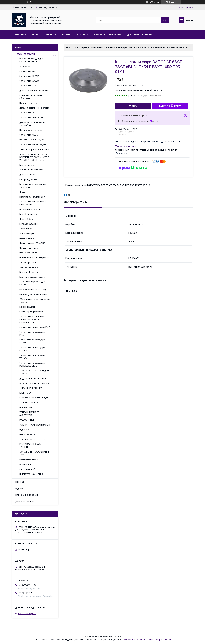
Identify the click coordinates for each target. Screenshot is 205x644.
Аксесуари (25, 66)
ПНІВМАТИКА (26, 407)
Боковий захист (27, 307)
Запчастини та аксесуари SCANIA (32, 341)
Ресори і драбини (28, 179)
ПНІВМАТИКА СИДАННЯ (31, 474)
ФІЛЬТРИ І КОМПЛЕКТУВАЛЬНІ (35, 425)
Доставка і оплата (25, 502)
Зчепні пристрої (27, 469)
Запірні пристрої (28, 262)
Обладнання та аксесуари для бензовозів (35, 301)
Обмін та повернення (108, 34)
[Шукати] (165, 20)
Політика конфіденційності (159, 640)
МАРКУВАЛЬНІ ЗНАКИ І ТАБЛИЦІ (31, 445)
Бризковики (25, 464)
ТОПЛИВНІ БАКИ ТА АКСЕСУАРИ (29, 414)
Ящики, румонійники (29, 248)
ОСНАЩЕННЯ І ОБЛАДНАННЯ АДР (35, 453)
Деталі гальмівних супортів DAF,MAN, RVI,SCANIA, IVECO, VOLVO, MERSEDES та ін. (35, 157)
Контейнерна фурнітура (31, 312)
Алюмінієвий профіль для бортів (32, 283)
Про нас (66, 34)
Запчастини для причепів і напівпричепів (33, 203)
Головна (20, 34)
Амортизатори (27, 233)
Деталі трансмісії (28, 175)
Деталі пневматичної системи (34, 108)
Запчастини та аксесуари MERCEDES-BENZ (32, 364)
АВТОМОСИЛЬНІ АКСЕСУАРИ (34, 383)
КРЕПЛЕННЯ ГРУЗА (29, 460)
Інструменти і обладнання (32, 197)
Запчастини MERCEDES (31, 117)
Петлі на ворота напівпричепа (34, 258)
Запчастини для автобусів (33, 145)
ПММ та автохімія (28, 103)
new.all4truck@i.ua (27, 614)
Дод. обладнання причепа (33, 378)
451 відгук (154, 2)
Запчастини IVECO (29, 135)
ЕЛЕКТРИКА (25, 393)
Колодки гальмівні (29, 224)
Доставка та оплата (140, 34)
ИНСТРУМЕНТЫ (27, 434)
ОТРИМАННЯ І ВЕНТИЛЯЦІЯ (34, 398)
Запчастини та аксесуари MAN (32, 333)
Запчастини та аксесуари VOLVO (32, 357)
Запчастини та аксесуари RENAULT (32, 349)
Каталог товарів (42, 34)
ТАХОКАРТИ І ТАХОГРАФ (32, 439)
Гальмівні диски (27, 165)
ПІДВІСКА (24, 430)
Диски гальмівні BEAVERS (32, 243)
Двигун (23, 192)
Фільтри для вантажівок (31, 170)
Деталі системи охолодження (34, 90)
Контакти (83, 34)
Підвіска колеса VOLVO (31, 209)
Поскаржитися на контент (134, 640)
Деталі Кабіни (26, 219)
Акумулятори (26, 229)
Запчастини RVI (27, 71)
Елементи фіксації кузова (32, 277)
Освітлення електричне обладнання (31, 97)
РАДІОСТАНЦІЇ (27, 420)
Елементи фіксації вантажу (33, 290)
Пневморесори (27, 238)
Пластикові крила (28, 253)
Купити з (170, 106)
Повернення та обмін (27, 495)
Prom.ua (118, 637)
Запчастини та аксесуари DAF (35, 327)
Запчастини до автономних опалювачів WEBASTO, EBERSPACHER (33, 319)
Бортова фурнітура (29, 272)
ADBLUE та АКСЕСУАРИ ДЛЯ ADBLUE (34, 372)
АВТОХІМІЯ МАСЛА (29, 403)
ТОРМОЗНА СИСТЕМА (31, 388)
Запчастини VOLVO (29, 81)
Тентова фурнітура (29, 267)
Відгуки (19, 488)
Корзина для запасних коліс (33, 294)
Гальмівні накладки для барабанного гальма (31, 60)
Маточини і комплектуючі (32, 140)
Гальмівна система (29, 214)
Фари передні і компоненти (89, 47)
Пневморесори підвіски (31, 130)
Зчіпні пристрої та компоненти (34, 149)
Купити (133, 106)
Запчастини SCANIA (29, 76)
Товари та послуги (25, 54)
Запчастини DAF (28, 113)
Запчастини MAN (28, 86)
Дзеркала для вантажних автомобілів (32, 124)
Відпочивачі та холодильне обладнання (33, 186)
